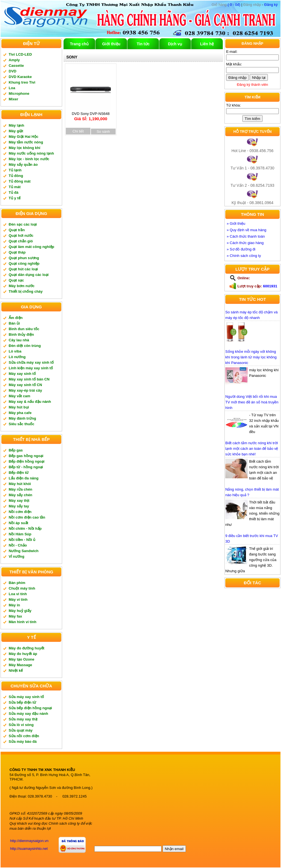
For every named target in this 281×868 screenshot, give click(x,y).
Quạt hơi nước (21, 236)
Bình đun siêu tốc (24, 329)
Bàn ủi (14, 323)
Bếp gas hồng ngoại (26, 456)
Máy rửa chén (20, 489)
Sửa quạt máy (21, 730)
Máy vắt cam (19, 396)
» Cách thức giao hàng (245, 243)
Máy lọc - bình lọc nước (29, 159)
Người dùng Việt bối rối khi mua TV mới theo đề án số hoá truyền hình (252, 402)
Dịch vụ (175, 44)
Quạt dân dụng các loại (29, 275)
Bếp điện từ (19, 473)
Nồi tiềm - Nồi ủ (22, 540)
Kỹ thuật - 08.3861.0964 (252, 203)
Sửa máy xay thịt (23, 719)
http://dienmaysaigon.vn (29, 841)
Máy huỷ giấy (20, 611)
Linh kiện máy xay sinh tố (31, 368)
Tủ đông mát (20, 181)
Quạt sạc (16, 280)
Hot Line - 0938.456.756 (252, 151)
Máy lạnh (16, 125)
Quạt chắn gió (21, 241)
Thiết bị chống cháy (26, 291)
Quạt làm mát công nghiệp (31, 247)
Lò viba (15, 351)
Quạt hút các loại (23, 269)
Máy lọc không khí (24, 148)
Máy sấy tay (19, 506)
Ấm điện (16, 318)
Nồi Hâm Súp (20, 534)
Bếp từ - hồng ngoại (26, 467)
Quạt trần (17, 230)
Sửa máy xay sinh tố (26, 697)
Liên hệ (207, 44)
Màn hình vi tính (23, 622)
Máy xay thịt (19, 501)
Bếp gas (16, 450)
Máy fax (15, 616)
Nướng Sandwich (24, 551)
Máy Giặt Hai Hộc (24, 137)
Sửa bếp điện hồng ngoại (30, 708)
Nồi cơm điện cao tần (27, 517)
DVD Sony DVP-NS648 (91, 115)
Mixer (13, 99)
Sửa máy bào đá (23, 742)
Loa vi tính (18, 594)
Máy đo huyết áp (23, 654)
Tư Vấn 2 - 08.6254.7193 (252, 185)
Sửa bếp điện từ (22, 702)
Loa (12, 88)
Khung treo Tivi (22, 82)
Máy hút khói (20, 484)
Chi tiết (78, 131)
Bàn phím (17, 583)
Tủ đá (14, 192)
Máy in (14, 605)
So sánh (103, 132)
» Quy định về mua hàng (247, 230)
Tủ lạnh (15, 170)
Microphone (19, 94)
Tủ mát (15, 187)
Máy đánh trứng (22, 418)
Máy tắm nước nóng (26, 142)
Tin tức (143, 44)
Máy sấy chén (20, 495)
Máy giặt (16, 131)
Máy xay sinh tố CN (25, 385)
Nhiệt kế (16, 670)
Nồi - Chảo (18, 545)
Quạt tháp (17, 252)
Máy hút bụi (19, 407)
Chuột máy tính (22, 588)
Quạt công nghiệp (24, 263)
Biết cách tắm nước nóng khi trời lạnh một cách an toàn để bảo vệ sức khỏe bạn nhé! (252, 449)
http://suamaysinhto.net (29, 849)
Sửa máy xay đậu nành (28, 714)
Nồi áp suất (18, 523)
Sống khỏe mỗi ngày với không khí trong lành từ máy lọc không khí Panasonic (251, 357)
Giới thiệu (111, 44)
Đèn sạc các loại (23, 224)
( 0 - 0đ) (226, 5)
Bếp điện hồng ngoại (27, 461)
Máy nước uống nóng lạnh (31, 153)
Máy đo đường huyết (26, 648)
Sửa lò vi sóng (21, 725)
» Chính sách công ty (244, 256)
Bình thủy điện (21, 334)
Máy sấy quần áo (23, 165)
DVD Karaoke (20, 77)
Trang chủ (79, 44)
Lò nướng (17, 357)
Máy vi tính (18, 599)
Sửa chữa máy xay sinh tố (31, 362)
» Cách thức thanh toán (246, 236)
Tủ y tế (15, 198)
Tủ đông (16, 176)
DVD (12, 71)
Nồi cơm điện (20, 512)
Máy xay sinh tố (22, 374)
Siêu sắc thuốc (22, 424)
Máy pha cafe (20, 413)
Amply (14, 60)
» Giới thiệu (236, 223)
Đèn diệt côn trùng (25, 346)
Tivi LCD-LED (20, 54)
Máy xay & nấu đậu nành (30, 402)
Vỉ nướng (17, 556)
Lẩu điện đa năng (24, 478)
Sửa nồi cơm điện (24, 736)
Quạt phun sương (24, 258)
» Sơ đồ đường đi (241, 249)
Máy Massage (20, 665)
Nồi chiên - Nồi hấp (25, 528)
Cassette (16, 66)
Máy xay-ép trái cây (25, 390)
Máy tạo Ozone (22, 659)
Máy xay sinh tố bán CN (29, 379)
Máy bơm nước (22, 286)
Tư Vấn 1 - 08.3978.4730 (252, 168)
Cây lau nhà (19, 340)
